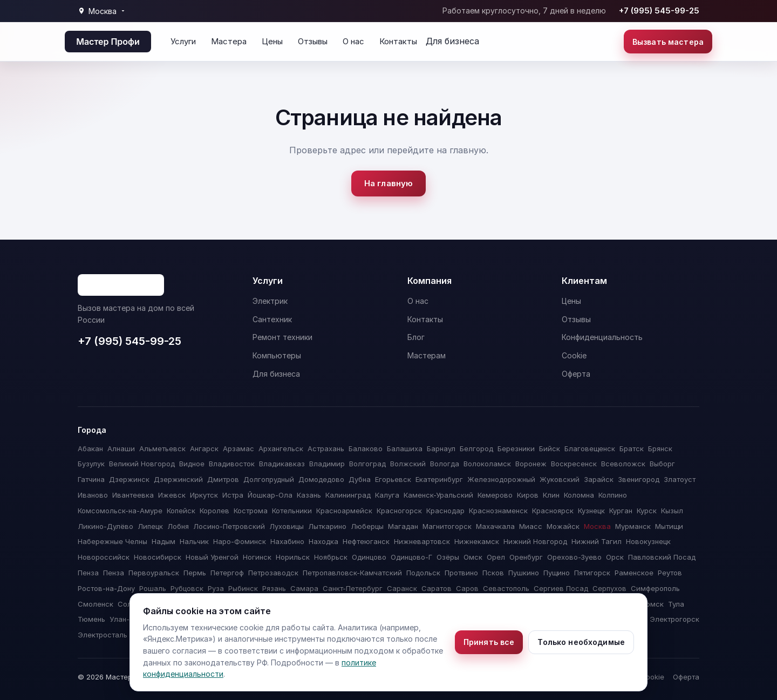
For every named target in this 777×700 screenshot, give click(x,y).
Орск (615, 557)
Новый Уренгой (212, 557)
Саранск (402, 588)
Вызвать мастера (668, 42)
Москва (597, 526)
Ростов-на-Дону (106, 588)
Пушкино (524, 573)
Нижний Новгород (535, 541)
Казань (309, 495)
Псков (493, 573)
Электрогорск (674, 619)
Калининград (348, 495)
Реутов (670, 573)
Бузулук (91, 464)
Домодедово (321, 479)
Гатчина (91, 479)
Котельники (292, 511)
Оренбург (526, 557)
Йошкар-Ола (270, 495)
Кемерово (495, 495)
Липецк (150, 526)
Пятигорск (592, 573)
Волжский (408, 464)
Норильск (293, 557)
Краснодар (445, 511)
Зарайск (599, 479)
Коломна (579, 495)
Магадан (403, 526)
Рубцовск (187, 588)
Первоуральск (154, 573)
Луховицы (287, 526)
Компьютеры (277, 355)
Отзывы (313, 41)
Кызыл (672, 511)
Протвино (461, 573)
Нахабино (287, 541)
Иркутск (204, 495)
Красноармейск (344, 511)
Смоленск (96, 604)
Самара (304, 588)
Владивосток (232, 464)
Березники (516, 448)
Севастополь (506, 588)
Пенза (88, 573)
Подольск (423, 573)
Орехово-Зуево (574, 557)
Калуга (387, 495)
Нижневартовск (422, 541)
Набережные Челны (113, 541)
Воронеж (531, 464)
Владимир (327, 464)
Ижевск (172, 495)
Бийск (550, 448)
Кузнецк (591, 511)
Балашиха (405, 448)
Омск (473, 557)
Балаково (366, 448)
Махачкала (495, 526)
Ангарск (204, 448)
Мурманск (633, 526)
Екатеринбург (439, 479)
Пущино (557, 573)
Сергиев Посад (561, 588)
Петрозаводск (273, 573)
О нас (353, 41)
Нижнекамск (477, 541)
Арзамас (238, 448)
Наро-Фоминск (240, 541)
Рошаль (153, 588)
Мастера (229, 41)
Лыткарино (327, 526)
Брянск (660, 448)
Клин (551, 495)
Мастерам (427, 355)
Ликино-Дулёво (105, 526)
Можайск (563, 526)
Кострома (251, 511)
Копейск (181, 511)
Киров (528, 495)
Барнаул (441, 448)
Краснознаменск (498, 511)
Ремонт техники (282, 337)
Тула (676, 604)
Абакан (90, 448)
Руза (216, 588)
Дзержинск (129, 479)
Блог (416, 337)
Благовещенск (590, 448)
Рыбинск (243, 588)
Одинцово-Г (411, 557)
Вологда (445, 464)
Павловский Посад (662, 557)
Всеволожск (623, 464)
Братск (632, 448)
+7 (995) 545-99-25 (659, 11)
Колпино (613, 495)
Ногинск (257, 557)
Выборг (662, 464)
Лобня (178, 526)
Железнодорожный (501, 479)
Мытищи (669, 526)
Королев (214, 511)
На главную (389, 183)
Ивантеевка (133, 495)
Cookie (574, 355)
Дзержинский (178, 479)
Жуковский (560, 479)
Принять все (489, 642)
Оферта (576, 374)
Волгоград (367, 464)
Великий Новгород (142, 464)
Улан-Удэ (125, 619)
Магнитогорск (447, 526)
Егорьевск (393, 479)
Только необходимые (581, 642)
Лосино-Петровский (229, 526)
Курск (647, 511)
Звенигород (639, 479)
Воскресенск (574, 464)
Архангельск (281, 448)
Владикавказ (282, 464)
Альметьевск (162, 448)
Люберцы (367, 526)
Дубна (360, 479)
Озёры (448, 557)
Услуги (183, 41)
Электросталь (103, 635)
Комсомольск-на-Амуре (120, 511)
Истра (233, 495)
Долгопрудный (269, 479)
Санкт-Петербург (353, 588)
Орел (496, 557)
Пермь (195, 573)
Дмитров (223, 479)
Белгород (476, 448)
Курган (621, 511)
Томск (653, 604)
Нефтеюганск (366, 541)
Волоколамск (487, 464)
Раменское (634, 573)
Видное (192, 464)
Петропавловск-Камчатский (352, 573)
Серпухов (609, 588)
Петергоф (227, 573)
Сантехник (272, 319)
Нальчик (194, 541)
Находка (323, 541)
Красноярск (553, 511)
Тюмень (91, 619)
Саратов (437, 588)
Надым (163, 541)
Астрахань (326, 448)
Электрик (270, 301)
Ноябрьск (331, 557)
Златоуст (680, 479)
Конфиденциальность (602, 337)
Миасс (531, 526)
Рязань (274, 588)
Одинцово (369, 557)
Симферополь (655, 588)
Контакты (398, 41)
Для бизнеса (452, 41)
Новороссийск (104, 557)
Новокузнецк (648, 541)
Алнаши (121, 448)
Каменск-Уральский (438, 495)
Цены (272, 41)
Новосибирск (158, 557)
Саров (467, 588)
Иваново (93, 495)
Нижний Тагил (597, 541)
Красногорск (399, 511)
